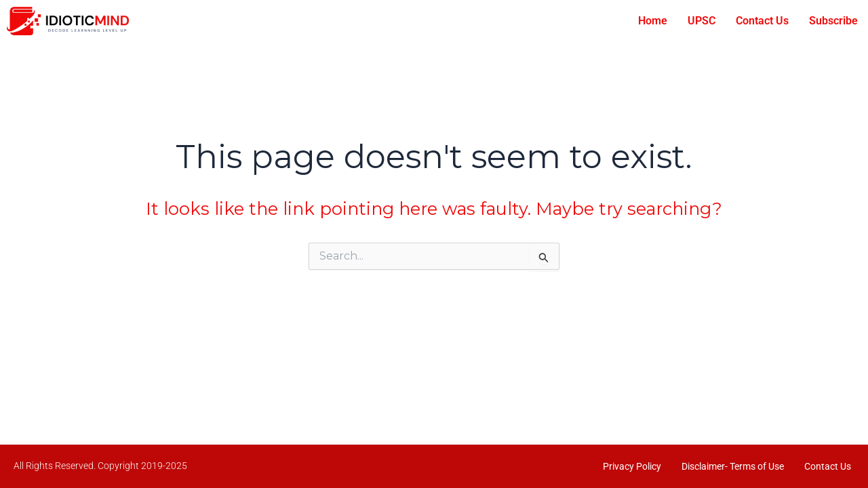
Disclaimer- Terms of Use (733, 466)
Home (653, 21)
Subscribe (833, 21)
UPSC (702, 21)
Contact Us (762, 21)
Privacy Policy (632, 466)
